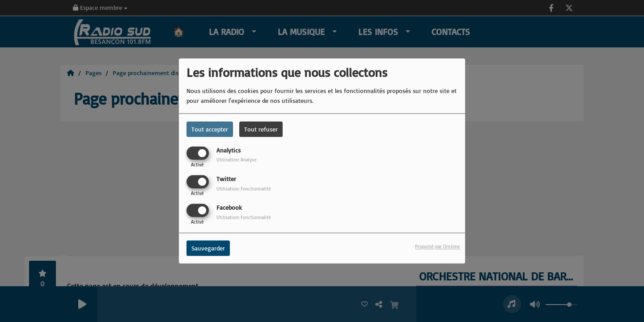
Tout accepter (210, 129)
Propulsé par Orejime (438, 247)
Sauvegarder (208, 248)
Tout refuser (261, 129)
